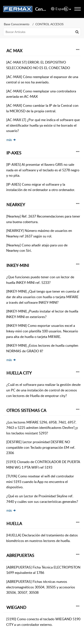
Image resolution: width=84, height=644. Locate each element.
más (11, 140)
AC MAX (14, 51)
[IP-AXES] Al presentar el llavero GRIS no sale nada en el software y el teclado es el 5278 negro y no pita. (43, 170)
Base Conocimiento (17, 24)
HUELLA (14, 524)
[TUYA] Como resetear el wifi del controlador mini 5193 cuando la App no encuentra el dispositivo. (40, 482)
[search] (42, 32)
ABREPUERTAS (20, 555)
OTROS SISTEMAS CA (26, 410)
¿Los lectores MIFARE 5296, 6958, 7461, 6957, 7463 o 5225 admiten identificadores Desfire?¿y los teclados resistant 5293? (42, 428)
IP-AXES (14, 153)
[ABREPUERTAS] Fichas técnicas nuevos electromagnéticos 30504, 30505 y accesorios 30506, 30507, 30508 (41, 587)
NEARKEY (16, 205)
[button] (61, 9)
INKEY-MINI (18, 265)
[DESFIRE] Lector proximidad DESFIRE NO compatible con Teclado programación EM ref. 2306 (41, 447)
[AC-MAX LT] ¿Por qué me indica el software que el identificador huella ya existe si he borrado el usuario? (43, 125)
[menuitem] (66, 9)
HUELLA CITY (19, 373)
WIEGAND (16, 607)
